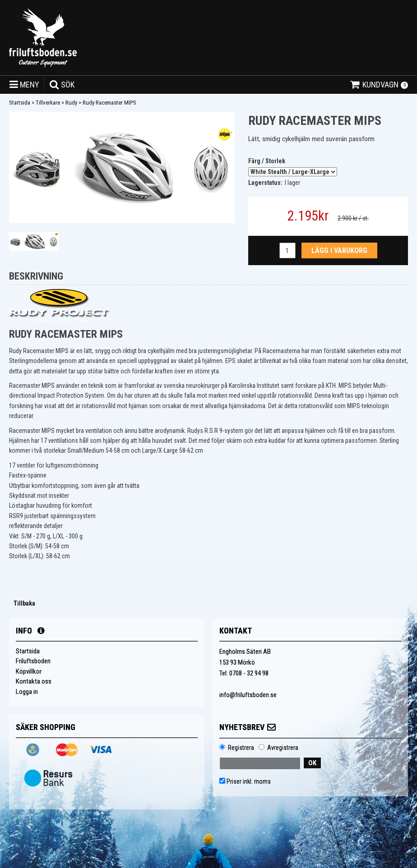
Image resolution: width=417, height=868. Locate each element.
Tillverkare (48, 103)
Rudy (71, 103)
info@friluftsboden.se (248, 695)
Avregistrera (283, 748)
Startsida (20, 103)
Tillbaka (24, 603)
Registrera (241, 748)
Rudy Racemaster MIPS (109, 103)
